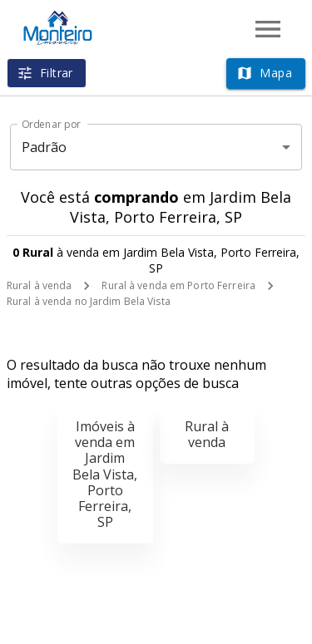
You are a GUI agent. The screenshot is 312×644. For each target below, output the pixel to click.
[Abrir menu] (268, 29)
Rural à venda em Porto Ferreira (178, 285)
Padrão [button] (45, 147)
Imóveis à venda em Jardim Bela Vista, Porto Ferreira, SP (105, 474)
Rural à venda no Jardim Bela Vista (89, 301)
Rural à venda (39, 285)
